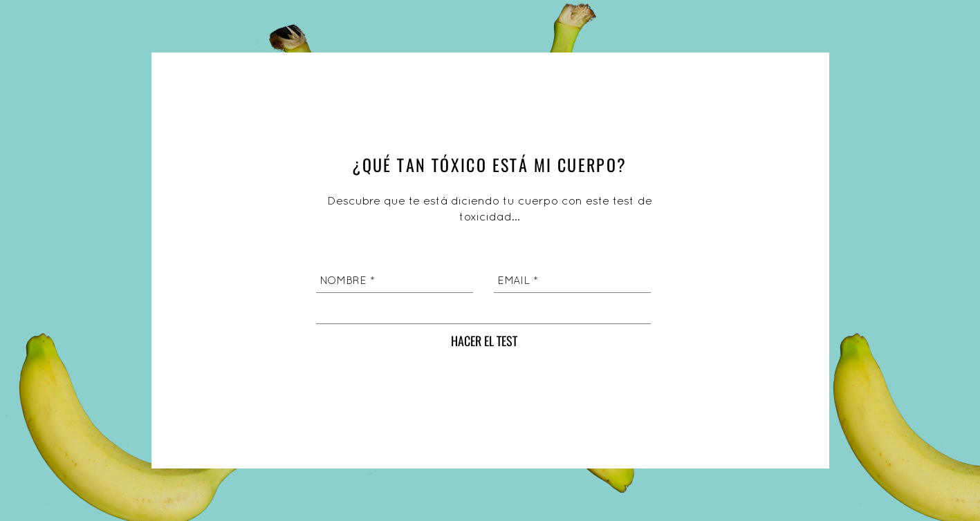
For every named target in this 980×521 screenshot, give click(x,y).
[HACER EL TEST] (484, 341)
